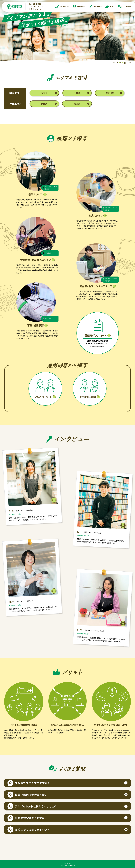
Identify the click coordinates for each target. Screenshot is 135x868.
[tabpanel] (67, 32)
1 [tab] (118, 63)
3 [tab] (122, 63)
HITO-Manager (71, 865)
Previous (114, 63)
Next (130, 63)
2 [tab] (120, 63)
